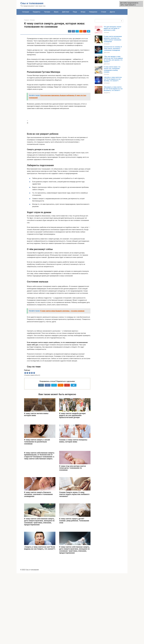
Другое (112, 12)
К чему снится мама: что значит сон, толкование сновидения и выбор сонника (112, 69)
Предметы (37, 12)
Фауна (56, 12)
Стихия (104, 12)
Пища (75, 12)
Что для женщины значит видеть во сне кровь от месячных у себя (113, 28)
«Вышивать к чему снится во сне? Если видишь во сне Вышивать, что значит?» (113, 89)
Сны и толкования (32, 3)
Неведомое (93, 12)
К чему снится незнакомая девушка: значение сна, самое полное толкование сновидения (113, 39)
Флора (83, 12)
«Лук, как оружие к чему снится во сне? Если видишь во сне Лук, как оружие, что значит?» (113, 59)
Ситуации (26, 12)
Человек (47, 12)
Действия (66, 12)
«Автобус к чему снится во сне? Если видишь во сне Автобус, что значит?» (113, 79)
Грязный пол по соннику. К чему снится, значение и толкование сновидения (113, 48)
